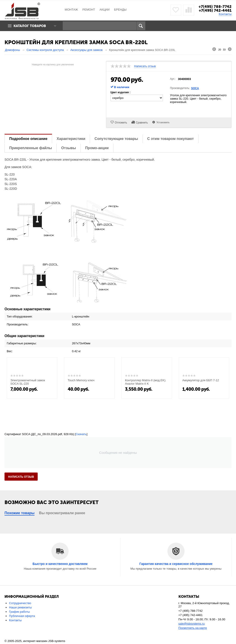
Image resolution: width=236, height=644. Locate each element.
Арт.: (173, 79)
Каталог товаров (30, 26)
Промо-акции (97, 148)
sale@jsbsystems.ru (192, 624)
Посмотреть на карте (193, 628)
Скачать (81, 434)
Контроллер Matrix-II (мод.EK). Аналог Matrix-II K (146, 382)
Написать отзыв (145, 66)
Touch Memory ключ (81, 380)
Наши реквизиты (20, 607)
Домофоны (13, 50)
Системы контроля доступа (45, 50)
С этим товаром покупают (171, 139)
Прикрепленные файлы (31, 148)
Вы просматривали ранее (62, 513)
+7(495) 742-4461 (215, 10)
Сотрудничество (20, 603)
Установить (162, 122)
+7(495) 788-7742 (215, 7)
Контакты (225, 14)
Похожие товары (20, 513)
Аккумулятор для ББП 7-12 (201, 380)
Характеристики (71, 139)
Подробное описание (28, 139)
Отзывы (68, 148)
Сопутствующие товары (116, 139)
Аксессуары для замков (87, 50)
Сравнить (142, 123)
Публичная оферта (22, 616)
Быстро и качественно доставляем (60, 564)
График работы (19, 612)
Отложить (121, 123)
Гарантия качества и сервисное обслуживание (176, 564)
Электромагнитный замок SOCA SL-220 (28, 382)
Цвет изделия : (121, 92)
